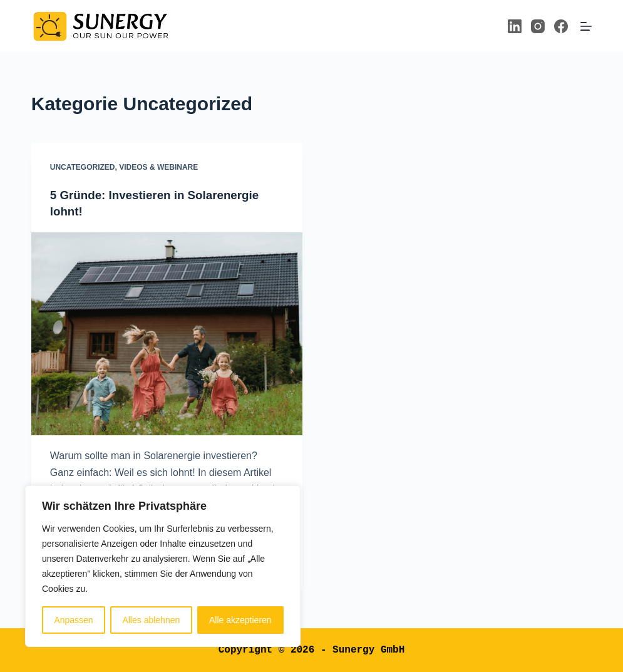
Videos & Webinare (158, 167)
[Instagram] (538, 26)
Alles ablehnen (151, 620)
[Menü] (586, 26)
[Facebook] (561, 26)
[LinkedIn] (515, 26)
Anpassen (73, 620)
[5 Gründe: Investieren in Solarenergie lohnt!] (167, 333)
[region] (163, 566)
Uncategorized (83, 167)
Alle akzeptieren (240, 620)
